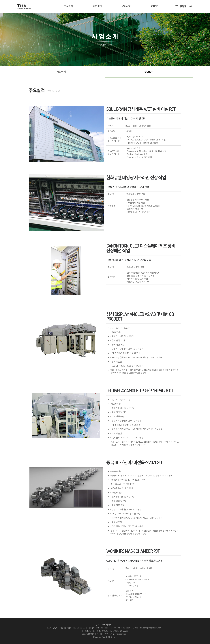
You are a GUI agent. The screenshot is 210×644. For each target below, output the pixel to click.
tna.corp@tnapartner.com (151, 628)
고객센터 (155, 6)
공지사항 (126, 6)
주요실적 (149, 72)
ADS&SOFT (109, 637)
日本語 (181, 6)
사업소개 (97, 6)
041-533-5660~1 (103, 628)
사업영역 (61, 72)
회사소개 (69, 6)
